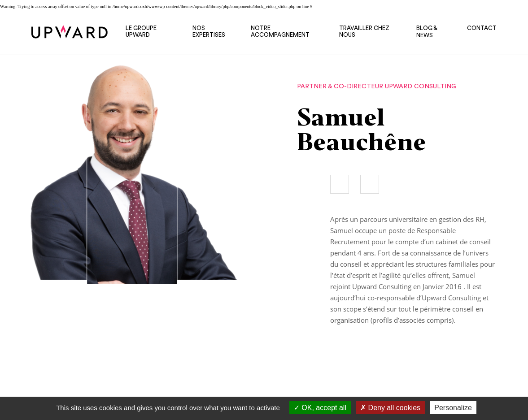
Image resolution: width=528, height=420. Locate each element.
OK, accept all (320, 408)
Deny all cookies (390, 408)
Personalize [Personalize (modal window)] (453, 408)
